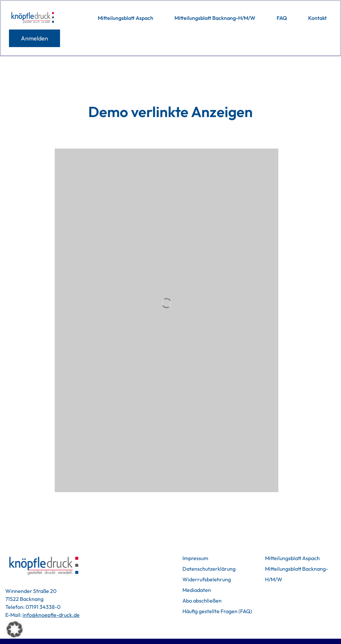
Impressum (195, 558)
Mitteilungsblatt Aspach (292, 558)
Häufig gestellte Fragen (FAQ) (217, 611)
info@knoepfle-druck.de (51, 615)
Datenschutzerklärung (209, 569)
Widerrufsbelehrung (207, 579)
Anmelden (34, 38)
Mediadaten (197, 590)
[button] (15, 629)
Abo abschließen (202, 601)
